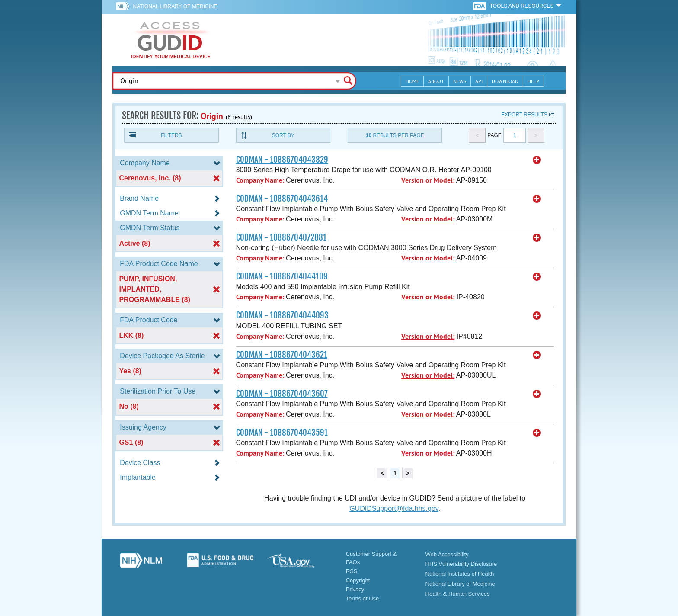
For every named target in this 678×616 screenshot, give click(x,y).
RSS (352, 571)
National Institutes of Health (460, 574)
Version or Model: (428, 180)
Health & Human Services (458, 594)
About (436, 81)
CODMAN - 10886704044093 (282, 315)
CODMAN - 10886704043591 (282, 433)
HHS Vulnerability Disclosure (461, 564)
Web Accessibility (447, 554)
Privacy (355, 589)
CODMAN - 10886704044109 (282, 276)
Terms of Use (363, 598)
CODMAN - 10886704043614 (282, 199)
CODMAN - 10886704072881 (281, 237)
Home (412, 81)
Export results (524, 115)
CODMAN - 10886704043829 (282, 160)
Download (505, 81)
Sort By (283, 135)
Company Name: (260, 180)
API (479, 81)
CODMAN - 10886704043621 (282, 355)
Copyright (358, 580)
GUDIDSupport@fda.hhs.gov (394, 509)
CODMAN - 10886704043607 (282, 394)
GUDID (171, 40)
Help (533, 81)
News (460, 81)
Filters (171, 135)
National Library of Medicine (175, 6)
